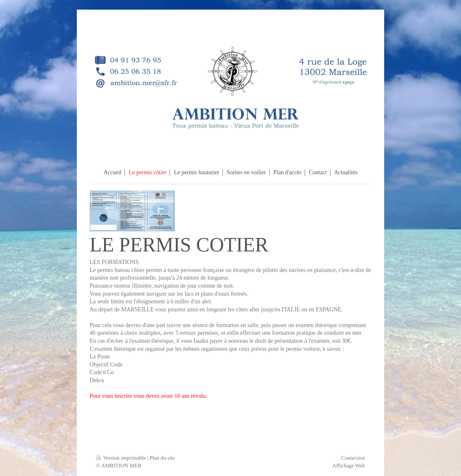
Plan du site (162, 458)
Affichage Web (349, 466)
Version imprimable (122, 458)
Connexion (353, 458)
